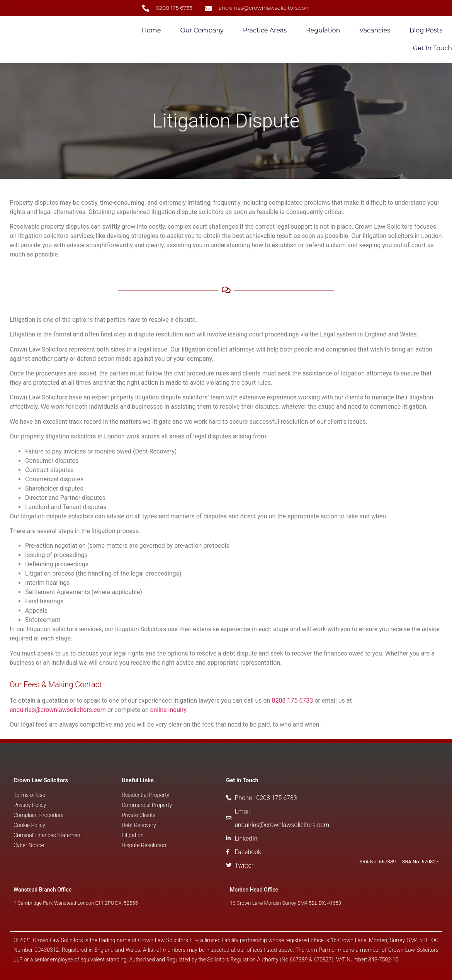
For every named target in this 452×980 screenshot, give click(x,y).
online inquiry (168, 710)
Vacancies (375, 30)
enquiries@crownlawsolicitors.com (58, 710)
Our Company (202, 30)
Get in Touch (432, 48)
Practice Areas (265, 30)
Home (151, 30)
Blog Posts (426, 30)
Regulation (323, 30)
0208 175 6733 (292, 701)
